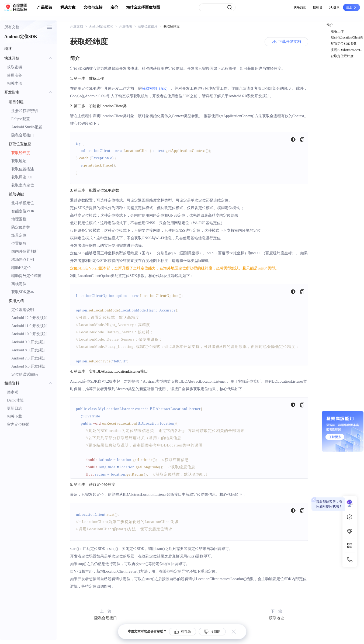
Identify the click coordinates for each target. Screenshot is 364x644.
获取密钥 (15, 67)
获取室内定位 (23, 185)
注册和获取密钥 (25, 111)
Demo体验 (15, 400)
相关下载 (15, 416)
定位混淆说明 (23, 310)
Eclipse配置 (21, 119)
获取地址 (19, 161)
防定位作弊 (21, 227)
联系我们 (300, 7)
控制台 (318, 7)
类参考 (13, 392)
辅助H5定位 (21, 268)
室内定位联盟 (18, 425)
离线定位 (19, 284)
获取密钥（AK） (156, 89)
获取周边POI (22, 177)
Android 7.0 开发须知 (28, 358)
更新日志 (15, 408)
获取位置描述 (23, 169)
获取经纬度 (21, 153)
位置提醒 (19, 243)
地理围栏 (19, 219)
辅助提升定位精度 (26, 276)
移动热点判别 (23, 260)
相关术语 (15, 83)
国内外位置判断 (25, 252)
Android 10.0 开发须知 (29, 334)
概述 (8, 49)
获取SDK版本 (23, 292)
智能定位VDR (23, 211)
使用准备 (15, 75)
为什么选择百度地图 (143, 7)
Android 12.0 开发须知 (29, 318)
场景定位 (19, 235)
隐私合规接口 (23, 135)
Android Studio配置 (27, 127)
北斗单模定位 (23, 203)
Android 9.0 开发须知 (28, 342)
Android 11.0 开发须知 (29, 326)
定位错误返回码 (25, 374)
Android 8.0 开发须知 (28, 350)
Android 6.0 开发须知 (28, 366)
